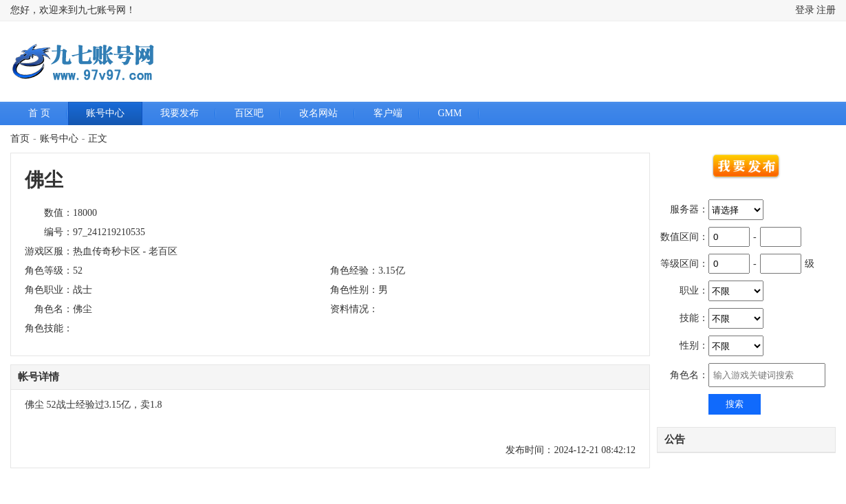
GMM (450, 113)
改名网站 (318, 113)
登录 (805, 10)
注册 (826, 10)
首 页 (39, 113)
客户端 (388, 113)
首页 (20, 139)
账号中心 (105, 113)
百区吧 (249, 113)
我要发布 (180, 113)
